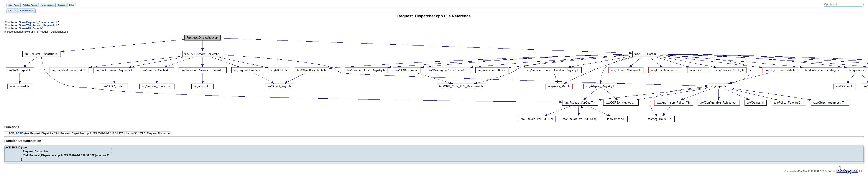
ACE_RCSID (16, 135)
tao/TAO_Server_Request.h (39, 27)
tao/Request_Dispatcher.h (39, 23)
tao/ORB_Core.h (31, 30)
